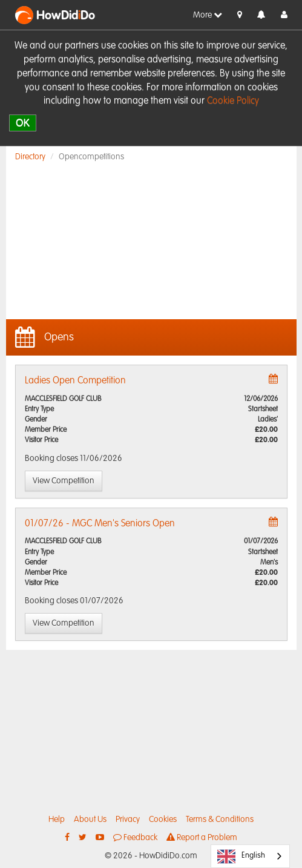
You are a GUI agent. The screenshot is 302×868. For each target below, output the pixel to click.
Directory (30, 157)
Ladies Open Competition (75, 381)
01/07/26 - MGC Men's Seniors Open (100, 524)
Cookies (163, 820)
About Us (90, 820)
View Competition (64, 481)
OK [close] (23, 123)
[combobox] (250, 856)
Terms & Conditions (220, 820)
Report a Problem (202, 837)
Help (57, 820)
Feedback (135, 837)
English (241, 856)
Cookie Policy (233, 101)
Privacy (128, 820)
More (208, 15)
